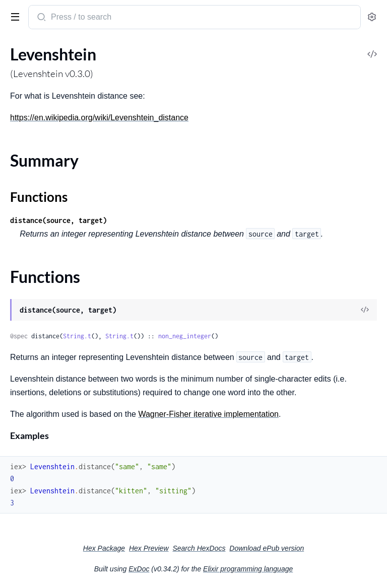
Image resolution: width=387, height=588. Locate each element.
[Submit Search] (41, 18)
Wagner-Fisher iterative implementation (208, 414)
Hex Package (104, 548)
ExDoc (139, 569)
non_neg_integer (185, 336)
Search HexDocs (199, 548)
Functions (39, 197)
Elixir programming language (248, 569)
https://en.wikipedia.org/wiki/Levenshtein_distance (99, 118)
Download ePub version (267, 548)
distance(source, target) (58, 220)
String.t (77, 336)
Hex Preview (149, 548)
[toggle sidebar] (13, 16)
